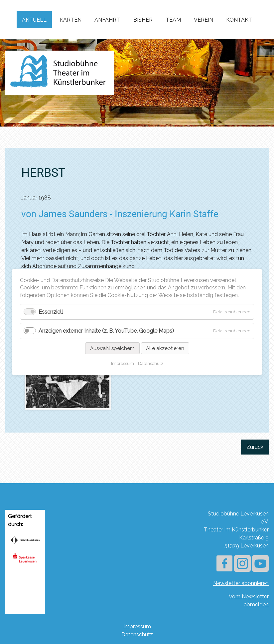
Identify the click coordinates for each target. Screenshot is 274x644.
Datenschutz (137, 635)
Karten (70, 20)
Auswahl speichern (112, 348)
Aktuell (34, 20)
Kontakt (239, 20)
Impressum (137, 627)
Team (173, 20)
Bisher (143, 20)
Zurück (255, 447)
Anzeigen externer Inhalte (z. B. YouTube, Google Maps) (106, 331)
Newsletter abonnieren (241, 583)
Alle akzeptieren (165, 348)
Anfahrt (107, 20)
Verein (204, 20)
